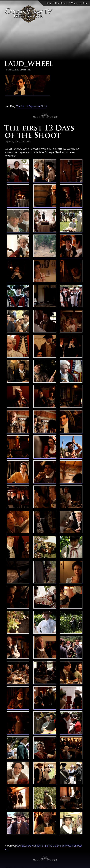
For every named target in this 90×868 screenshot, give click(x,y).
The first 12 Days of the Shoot (32, 106)
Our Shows (61, 3)
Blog (48, 3)
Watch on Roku (79, 3)
